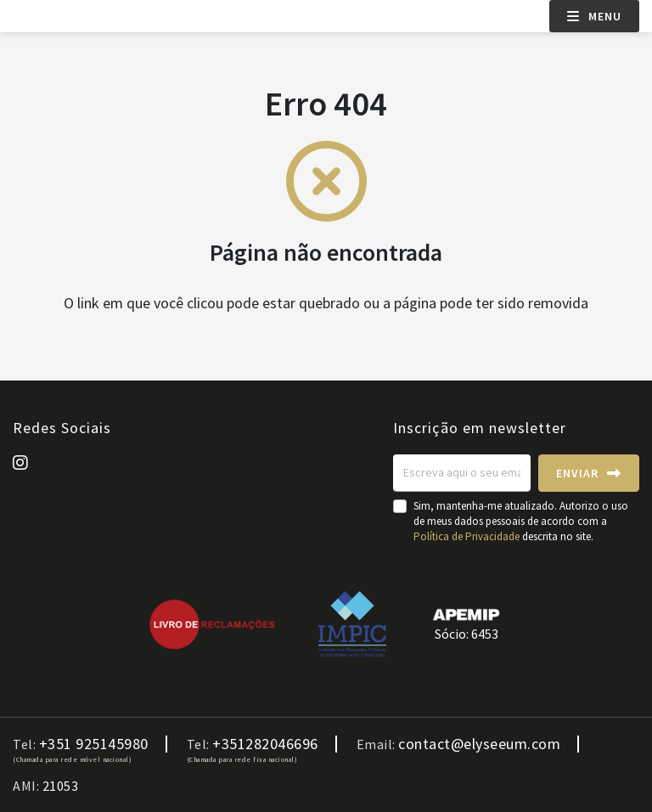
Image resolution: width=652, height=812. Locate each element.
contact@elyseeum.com (479, 744)
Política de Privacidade (468, 536)
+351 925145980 (94, 744)
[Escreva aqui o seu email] (462, 473)
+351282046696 (265, 744)
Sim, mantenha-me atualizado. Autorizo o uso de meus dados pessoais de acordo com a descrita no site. (521, 521)
